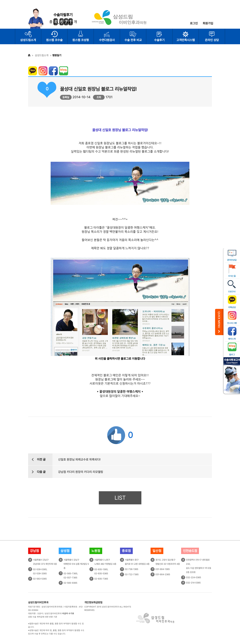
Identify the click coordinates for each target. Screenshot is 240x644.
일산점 (157, 551)
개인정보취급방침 (93, 602)
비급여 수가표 (68, 614)
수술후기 (159, 40)
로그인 (194, 23)
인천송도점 (190, 551)
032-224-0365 (193, 577)
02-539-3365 (40, 574)
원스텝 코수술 (54, 40)
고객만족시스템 (186, 40)
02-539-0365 (40, 569)
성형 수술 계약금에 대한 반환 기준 (43, 617)
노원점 (96, 551)
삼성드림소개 (28, 40)
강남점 (34, 551)
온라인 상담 (212, 40)
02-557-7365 (70, 578)
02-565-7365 (70, 574)
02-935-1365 (101, 569)
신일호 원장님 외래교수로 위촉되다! (79, 459)
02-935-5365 (101, 574)
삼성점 (65, 551)
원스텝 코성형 (81, 40)
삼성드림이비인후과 (38, 602)
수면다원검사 (107, 40)
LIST (120, 498)
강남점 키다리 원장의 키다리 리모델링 (81, 472)
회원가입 (208, 23)
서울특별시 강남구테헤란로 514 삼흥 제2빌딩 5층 (76, 564)
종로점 (126, 551)
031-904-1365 (163, 569)
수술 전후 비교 (133, 40)
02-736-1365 (132, 569)
